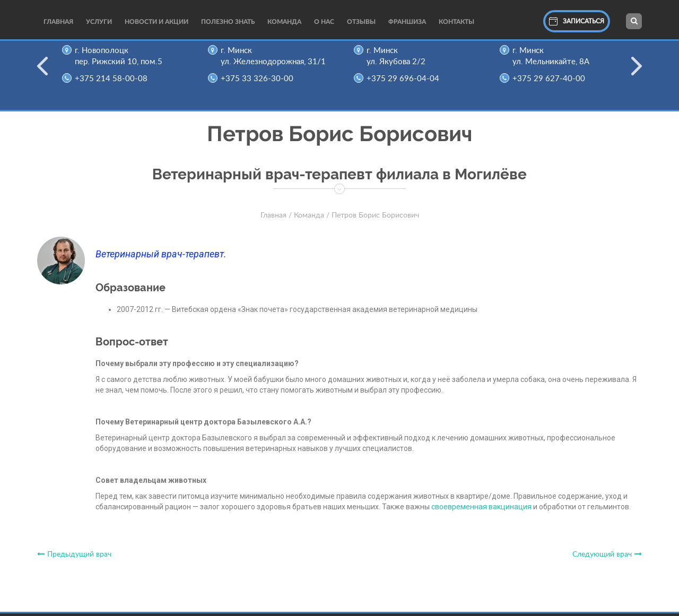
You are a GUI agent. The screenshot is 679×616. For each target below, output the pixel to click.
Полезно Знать (228, 22)
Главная (58, 22)
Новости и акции (156, 22)
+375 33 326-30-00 (260, 79)
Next (637, 73)
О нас (324, 22)
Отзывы (361, 22)
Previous (42, 73)
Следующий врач (607, 554)
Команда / (312, 215)
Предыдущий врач (74, 554)
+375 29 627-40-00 (552, 79)
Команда (284, 22)
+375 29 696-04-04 (406, 79)
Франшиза (407, 22)
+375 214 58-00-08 (114, 79)
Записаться (577, 21)
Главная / (276, 215)
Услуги (99, 22)
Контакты (456, 22)
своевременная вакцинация (481, 507)
